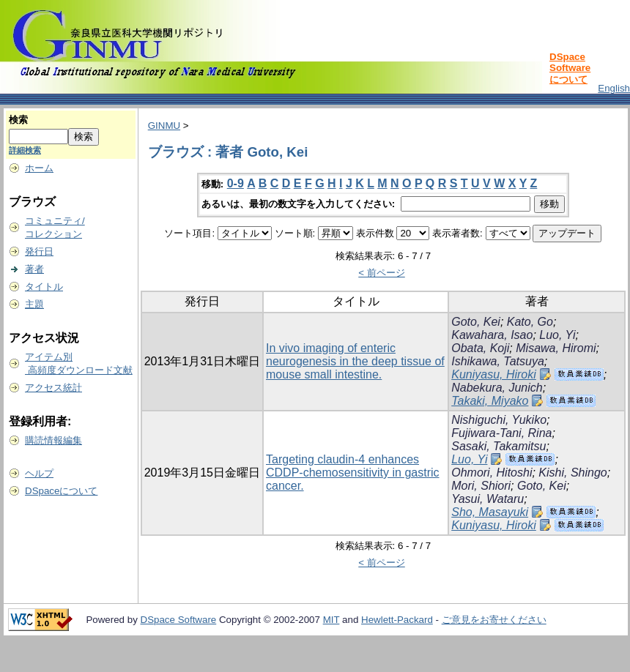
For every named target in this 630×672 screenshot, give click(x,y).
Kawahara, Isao (492, 335)
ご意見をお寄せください (494, 620)
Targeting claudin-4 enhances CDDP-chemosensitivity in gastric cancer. (353, 473)
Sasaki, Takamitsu (499, 446)
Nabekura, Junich (497, 388)
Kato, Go (530, 322)
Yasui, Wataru (488, 499)
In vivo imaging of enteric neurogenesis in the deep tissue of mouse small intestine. (355, 361)
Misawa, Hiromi (556, 348)
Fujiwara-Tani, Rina (501, 433)
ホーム (39, 168)
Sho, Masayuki (490, 512)
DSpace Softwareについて (570, 68)
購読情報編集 (53, 440)
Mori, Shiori (481, 486)
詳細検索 (25, 150)
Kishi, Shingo (572, 473)
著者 (34, 269)
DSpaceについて (61, 491)
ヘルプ (39, 473)
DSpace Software (179, 620)
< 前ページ (382, 273)
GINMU (164, 126)
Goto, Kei (476, 322)
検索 (18, 120)
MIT (331, 620)
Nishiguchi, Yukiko (499, 420)
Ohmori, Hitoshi (492, 473)
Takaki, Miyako (490, 401)
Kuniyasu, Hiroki (494, 374)
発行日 (39, 251)
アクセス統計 (53, 388)
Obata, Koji (480, 348)
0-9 (236, 183)
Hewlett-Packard (397, 620)
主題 (34, 304)
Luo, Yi (557, 335)
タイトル (44, 287)
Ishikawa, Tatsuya (498, 361)
